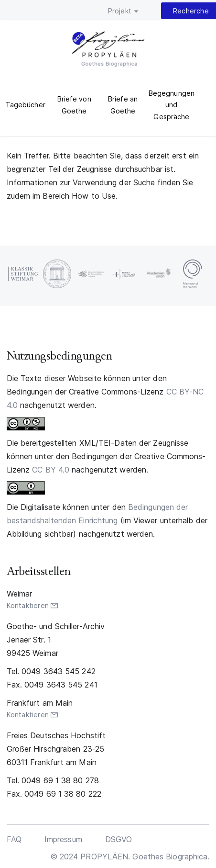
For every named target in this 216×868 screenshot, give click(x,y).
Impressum (63, 839)
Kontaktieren (28, 605)
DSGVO (119, 839)
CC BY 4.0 (51, 470)
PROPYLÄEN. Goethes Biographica (108, 50)
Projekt (120, 11)
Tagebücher (26, 105)
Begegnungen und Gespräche (172, 105)
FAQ (14, 839)
